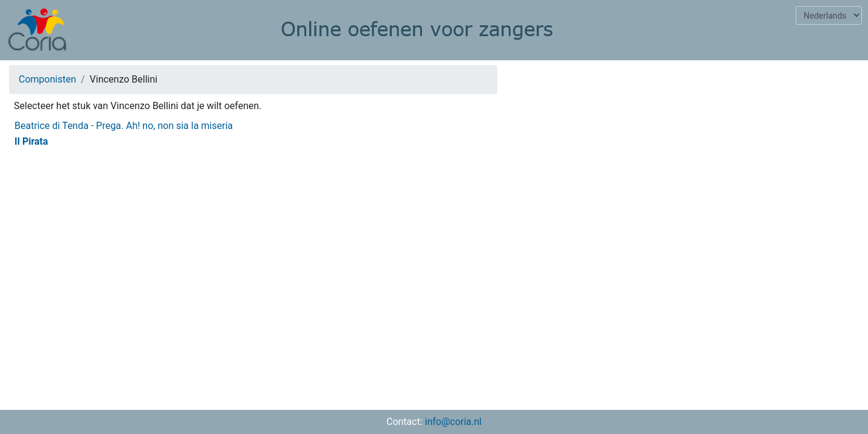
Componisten (47, 79)
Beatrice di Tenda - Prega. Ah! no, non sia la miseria (124, 126)
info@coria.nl (453, 422)
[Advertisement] (687, 148)
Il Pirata (31, 141)
